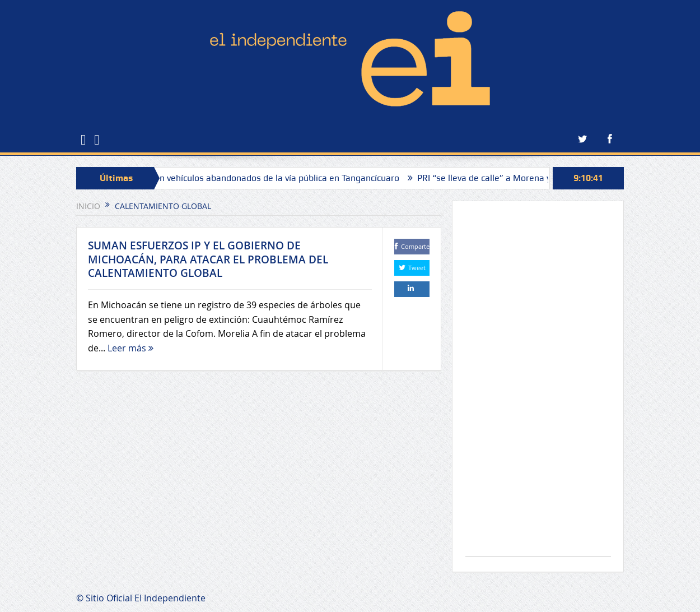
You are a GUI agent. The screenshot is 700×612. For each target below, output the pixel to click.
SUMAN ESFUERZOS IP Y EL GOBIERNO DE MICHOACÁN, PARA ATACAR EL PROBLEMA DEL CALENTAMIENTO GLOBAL (208, 259)
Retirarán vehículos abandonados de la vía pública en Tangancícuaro (267, 178)
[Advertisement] (538, 384)
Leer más (130, 348)
